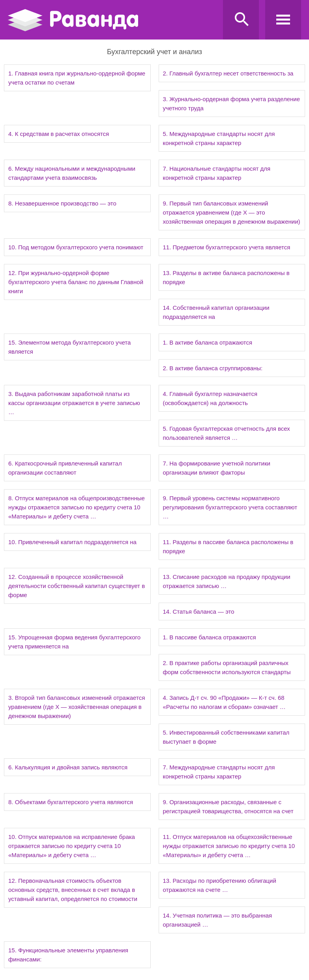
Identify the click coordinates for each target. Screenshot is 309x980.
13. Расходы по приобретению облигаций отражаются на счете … (220, 885)
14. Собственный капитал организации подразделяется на (216, 312)
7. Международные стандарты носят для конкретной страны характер (219, 772)
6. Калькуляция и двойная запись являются (68, 767)
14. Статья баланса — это (199, 612)
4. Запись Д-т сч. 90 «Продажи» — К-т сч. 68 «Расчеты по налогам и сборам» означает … (224, 702)
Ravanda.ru (113, 20)
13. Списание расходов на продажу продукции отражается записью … (227, 581)
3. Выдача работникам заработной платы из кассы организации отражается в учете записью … (74, 403)
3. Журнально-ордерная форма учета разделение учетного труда (232, 104)
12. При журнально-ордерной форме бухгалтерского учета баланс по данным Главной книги (76, 282)
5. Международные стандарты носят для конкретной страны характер (219, 138)
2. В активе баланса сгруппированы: (213, 368)
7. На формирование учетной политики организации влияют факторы (217, 468)
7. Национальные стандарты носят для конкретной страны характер (217, 173)
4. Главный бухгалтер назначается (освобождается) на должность (210, 398)
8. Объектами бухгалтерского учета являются (71, 802)
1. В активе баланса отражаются (208, 342)
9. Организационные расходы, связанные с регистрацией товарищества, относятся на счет (228, 807)
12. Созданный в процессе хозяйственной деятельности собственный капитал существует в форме (77, 586)
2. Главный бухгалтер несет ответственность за (228, 73)
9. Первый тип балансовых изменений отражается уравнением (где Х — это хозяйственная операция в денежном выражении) (232, 212)
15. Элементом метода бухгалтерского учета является (69, 347)
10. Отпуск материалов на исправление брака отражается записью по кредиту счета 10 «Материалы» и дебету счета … (72, 846)
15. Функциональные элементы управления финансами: (68, 955)
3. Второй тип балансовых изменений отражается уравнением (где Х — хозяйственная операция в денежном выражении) (77, 707)
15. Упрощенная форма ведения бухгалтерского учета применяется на (74, 642)
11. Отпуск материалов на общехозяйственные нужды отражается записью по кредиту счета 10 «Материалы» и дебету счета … (229, 846)
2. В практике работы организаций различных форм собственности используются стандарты (227, 667)
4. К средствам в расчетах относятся (59, 134)
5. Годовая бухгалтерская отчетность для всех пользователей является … (227, 433)
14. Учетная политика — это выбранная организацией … (218, 920)
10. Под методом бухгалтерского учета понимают (76, 247)
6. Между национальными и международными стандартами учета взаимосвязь (72, 173)
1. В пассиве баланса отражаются (210, 637)
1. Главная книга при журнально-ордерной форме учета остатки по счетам (77, 78)
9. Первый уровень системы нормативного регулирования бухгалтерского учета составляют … (230, 507)
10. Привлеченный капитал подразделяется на (72, 542)
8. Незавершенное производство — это (62, 203)
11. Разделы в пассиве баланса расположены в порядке (228, 547)
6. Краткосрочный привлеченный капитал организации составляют (65, 468)
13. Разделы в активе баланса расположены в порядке (226, 277)
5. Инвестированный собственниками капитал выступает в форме (226, 737)
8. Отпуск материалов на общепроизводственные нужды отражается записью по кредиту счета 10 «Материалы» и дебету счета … (77, 507)
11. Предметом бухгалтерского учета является (227, 247)
